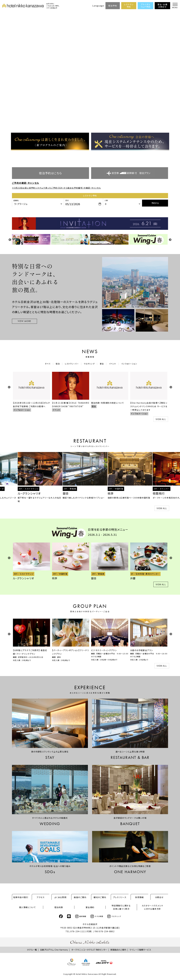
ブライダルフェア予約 (145, 6)
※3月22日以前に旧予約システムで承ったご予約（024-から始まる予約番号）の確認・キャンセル (56, 188)
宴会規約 (90, 907)
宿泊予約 (113, 6)
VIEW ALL (161, 419)
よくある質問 (60, 897)
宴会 (102, 364)
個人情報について (27, 907)
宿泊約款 (59, 907)
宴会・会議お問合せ (162, 6)
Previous (10, 240)
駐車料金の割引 (21, 897)
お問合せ (159, 897)
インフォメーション (131, 364)
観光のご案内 (100, 897)
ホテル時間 (97, 916)
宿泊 (56, 364)
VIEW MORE (24, 321)
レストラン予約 (129, 6)
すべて (46, 364)
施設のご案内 (80, 897)
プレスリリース (120, 897)
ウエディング (89, 364)
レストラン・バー (71, 364)
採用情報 (139, 897)
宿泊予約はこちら (50, 173)
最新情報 (81, 916)
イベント (113, 364)
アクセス (41, 897)
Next (170, 240)
